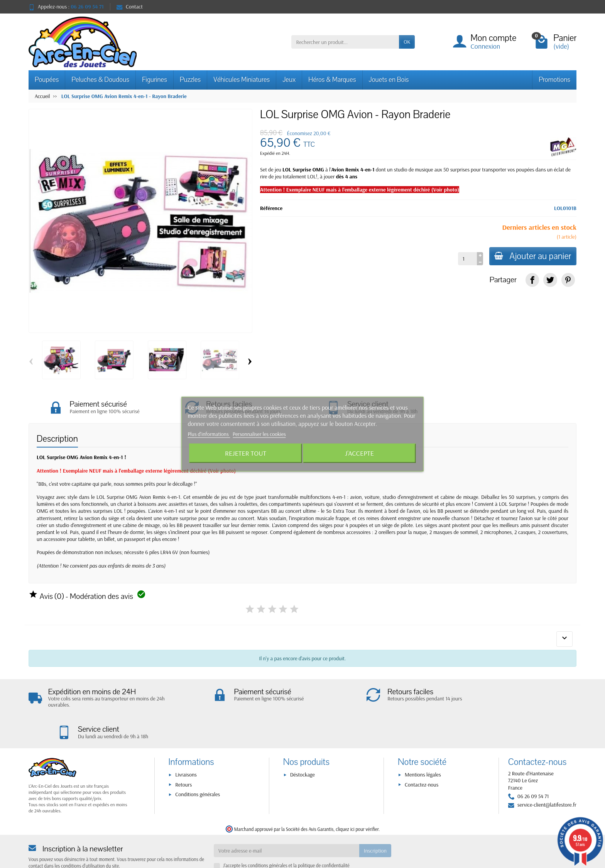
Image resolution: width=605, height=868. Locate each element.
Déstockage (302, 745)
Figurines (155, 80)
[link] (532, 280)
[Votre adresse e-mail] (286, 821)
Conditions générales (198, 765)
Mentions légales (423, 745)
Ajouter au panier (532, 256)
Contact (130, 7)
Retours (183, 755)
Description (57, 440)
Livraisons (186, 745)
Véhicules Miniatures (242, 80)
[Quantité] (466, 259)
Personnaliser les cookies (259, 434)
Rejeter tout (246, 453)
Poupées (47, 80)
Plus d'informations (209, 434)
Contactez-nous (422, 755)
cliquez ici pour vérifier (357, 799)
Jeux (289, 80)
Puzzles (190, 80)
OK (407, 42)
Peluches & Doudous (100, 80)
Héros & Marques (332, 80)
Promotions (554, 80)
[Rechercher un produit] (345, 42)
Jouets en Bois (389, 80)
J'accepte (359, 453)
